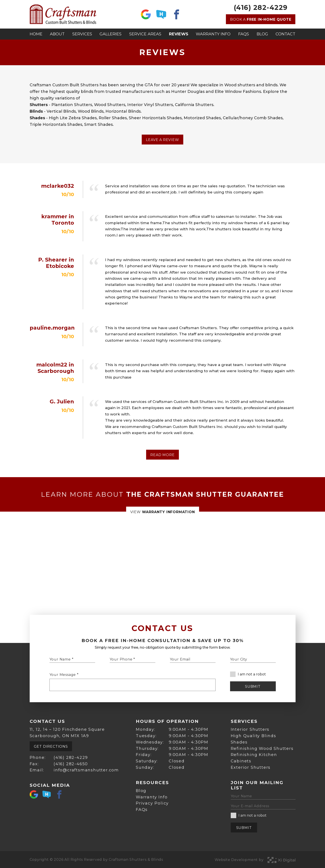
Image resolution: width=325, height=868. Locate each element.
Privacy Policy (152, 803)
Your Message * (64, 675)
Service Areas (145, 34)
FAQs (244, 34)
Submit (253, 687)
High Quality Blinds (253, 736)
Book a (261, 19)
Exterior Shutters (251, 767)
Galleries (111, 34)
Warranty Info (213, 34)
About (57, 34)
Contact (285, 34)
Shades (239, 742)
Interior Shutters (250, 729)
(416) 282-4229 (261, 8)
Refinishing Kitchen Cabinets (254, 758)
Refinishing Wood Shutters (262, 749)
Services (82, 34)
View (163, 512)
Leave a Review (162, 140)
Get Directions (51, 746)
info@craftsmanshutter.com (86, 770)
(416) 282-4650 (71, 764)
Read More (162, 455)
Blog (262, 34)
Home (36, 34)
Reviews (179, 34)
